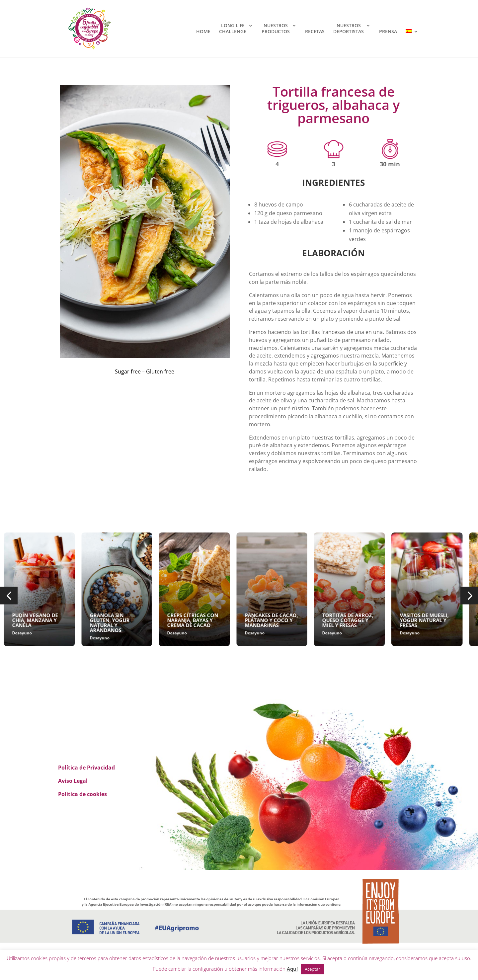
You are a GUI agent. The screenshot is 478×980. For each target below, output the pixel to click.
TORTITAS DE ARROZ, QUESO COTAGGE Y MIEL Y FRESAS (392, 620)
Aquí (292, 969)
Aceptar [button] (312, 969)
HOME (203, 32)
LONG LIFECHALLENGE (233, 29)
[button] (9, 596)
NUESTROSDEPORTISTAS (349, 29)
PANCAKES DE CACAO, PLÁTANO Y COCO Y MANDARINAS (316, 620)
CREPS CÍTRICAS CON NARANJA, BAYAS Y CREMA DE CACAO (237, 620)
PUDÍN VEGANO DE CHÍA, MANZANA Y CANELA (80, 620)
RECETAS (315, 32)
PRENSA (388, 32)
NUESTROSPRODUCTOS (276, 29)
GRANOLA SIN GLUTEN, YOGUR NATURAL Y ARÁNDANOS (154, 623)
